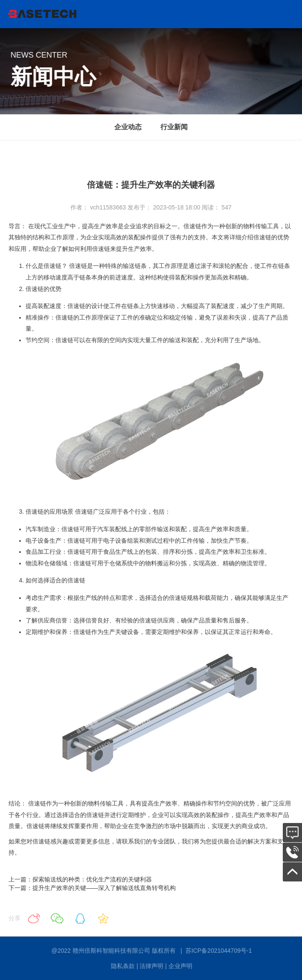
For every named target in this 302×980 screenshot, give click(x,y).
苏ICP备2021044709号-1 (219, 951)
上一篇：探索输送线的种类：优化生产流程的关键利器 (80, 879)
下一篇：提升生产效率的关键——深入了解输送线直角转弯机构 (92, 888)
